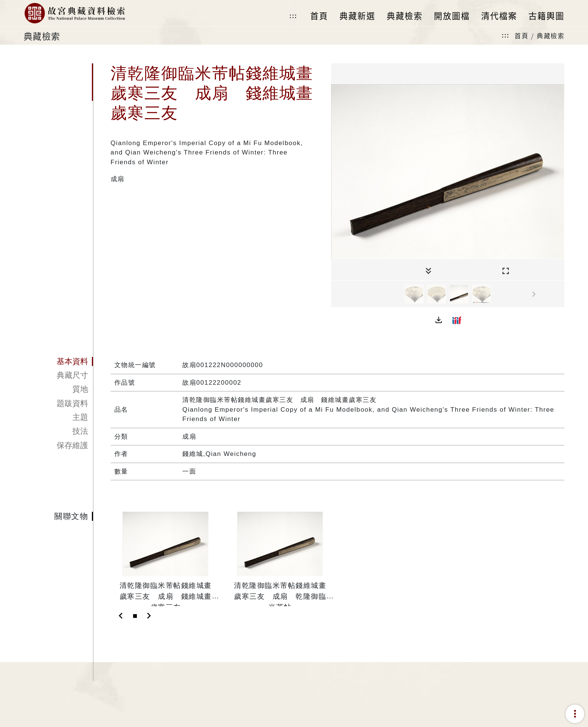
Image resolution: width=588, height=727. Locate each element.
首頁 (521, 35)
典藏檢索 (550, 35)
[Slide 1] (135, 616)
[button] (439, 320)
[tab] (58, 361)
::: (293, 16)
